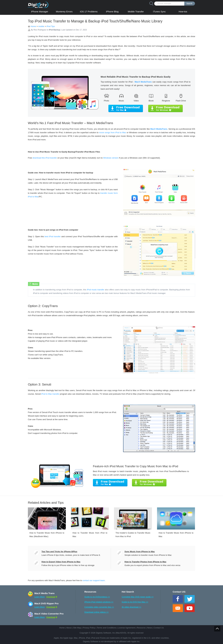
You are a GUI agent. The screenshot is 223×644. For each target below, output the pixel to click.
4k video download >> (131, 607)
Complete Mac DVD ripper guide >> (138, 597)
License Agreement (127, 628)
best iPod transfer (53, 236)
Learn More (39, 597)
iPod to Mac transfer (50, 394)
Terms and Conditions (107, 628)
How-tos (183, 12)
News (150, 628)
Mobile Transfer (136, 12)
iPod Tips (51, 26)
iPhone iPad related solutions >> (99, 602)
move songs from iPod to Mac (113, 132)
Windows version (111, 158)
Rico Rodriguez (40, 30)
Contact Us (159, 628)
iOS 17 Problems (89, 12)
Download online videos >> (96, 612)
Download (51, 597)
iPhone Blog (112, 12)
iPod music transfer (96, 290)
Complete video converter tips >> (99, 607)
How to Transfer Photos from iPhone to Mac (145, 562)
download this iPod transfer (45, 158)
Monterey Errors (64, 12)
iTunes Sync (159, 12)
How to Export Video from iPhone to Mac (61, 562)
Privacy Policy (89, 628)
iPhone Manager (40, 12)
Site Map (77, 628)
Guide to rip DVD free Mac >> (135, 602)
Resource (141, 628)
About (69, 628)
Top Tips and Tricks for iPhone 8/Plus (59, 552)
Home (33, 26)
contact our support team (94, 580)
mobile (41, 26)
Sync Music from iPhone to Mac (140, 552)
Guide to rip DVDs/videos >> (97, 597)
